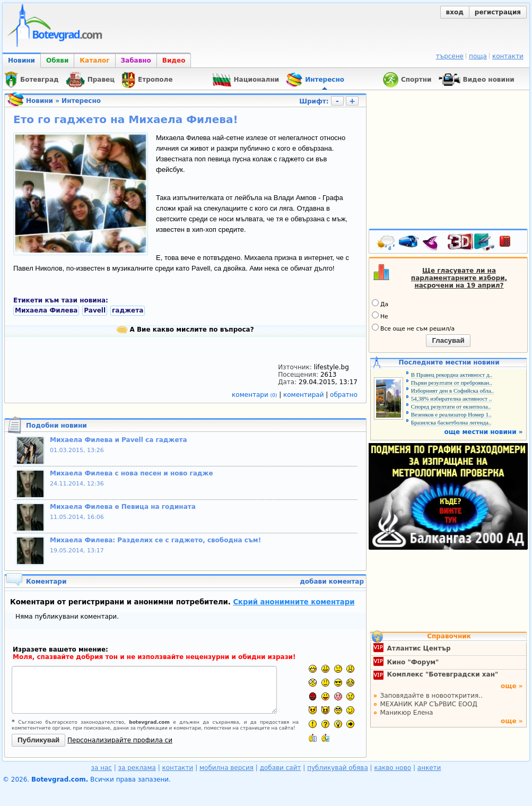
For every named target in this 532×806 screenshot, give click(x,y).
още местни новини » (484, 432)
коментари (255, 395)
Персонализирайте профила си (120, 740)
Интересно (81, 101)
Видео (174, 60)
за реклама (137, 768)
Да (380, 304)
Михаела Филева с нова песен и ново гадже (132, 473)
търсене (450, 56)
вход (455, 12)
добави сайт (281, 768)
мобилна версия (226, 768)
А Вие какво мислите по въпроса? (185, 330)
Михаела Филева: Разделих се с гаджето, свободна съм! (155, 540)
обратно (344, 395)
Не (380, 316)
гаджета (128, 310)
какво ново (393, 768)
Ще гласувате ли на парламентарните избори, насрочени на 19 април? (459, 278)
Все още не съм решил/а (413, 328)
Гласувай (448, 340)
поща (478, 56)
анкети (429, 768)
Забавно (136, 60)
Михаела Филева (46, 310)
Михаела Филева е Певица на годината (123, 507)
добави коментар (332, 582)
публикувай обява (338, 768)
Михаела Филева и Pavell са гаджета (119, 440)
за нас (102, 768)
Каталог (94, 60)
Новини (21, 60)
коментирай (304, 395)
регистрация (498, 12)
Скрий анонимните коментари (294, 602)
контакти (508, 56)
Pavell (95, 310)
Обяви (57, 60)
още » (512, 686)
